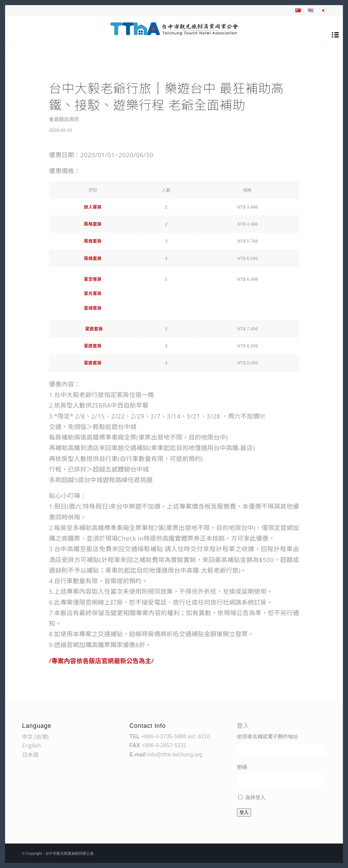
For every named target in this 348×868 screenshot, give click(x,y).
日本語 (30, 755)
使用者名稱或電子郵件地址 (267, 737)
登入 (244, 812)
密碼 (242, 767)
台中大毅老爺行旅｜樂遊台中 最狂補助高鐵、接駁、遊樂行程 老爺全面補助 (166, 96)
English (31, 746)
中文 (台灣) (35, 737)
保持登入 (255, 798)
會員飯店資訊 (64, 119)
